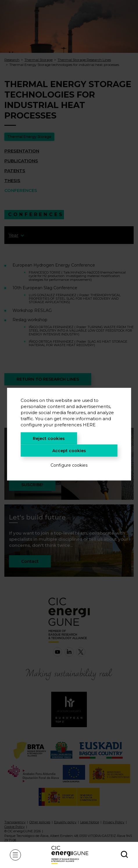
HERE (89, 424)
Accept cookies (69, 450)
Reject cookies (49, 438)
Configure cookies (69, 465)
